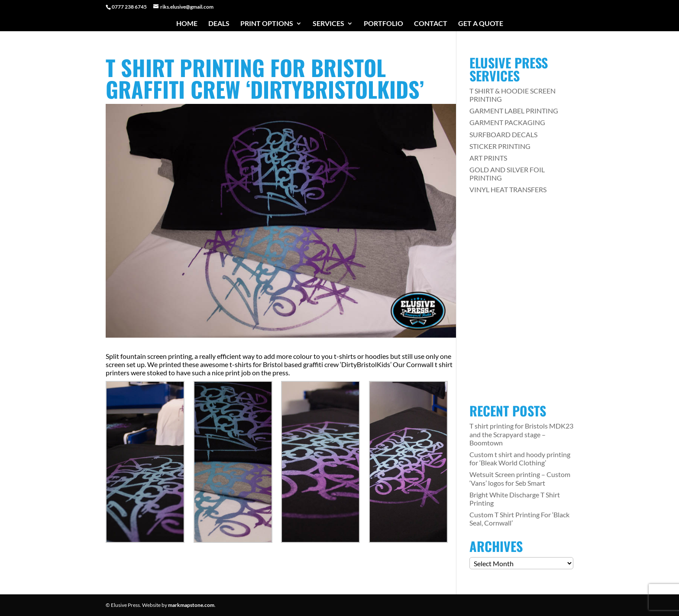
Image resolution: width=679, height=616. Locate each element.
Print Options (267, 24)
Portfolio (383, 24)
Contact (431, 24)
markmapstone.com (191, 605)
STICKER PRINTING (500, 146)
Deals (219, 24)
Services (328, 24)
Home (187, 24)
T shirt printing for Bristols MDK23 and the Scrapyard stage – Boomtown (521, 434)
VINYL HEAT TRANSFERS (508, 189)
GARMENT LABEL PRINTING (514, 111)
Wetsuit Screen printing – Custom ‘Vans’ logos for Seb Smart (520, 478)
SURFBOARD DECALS (503, 134)
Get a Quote (481, 24)
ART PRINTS (488, 158)
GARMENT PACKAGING (507, 122)
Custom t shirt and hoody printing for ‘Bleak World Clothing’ (520, 458)
